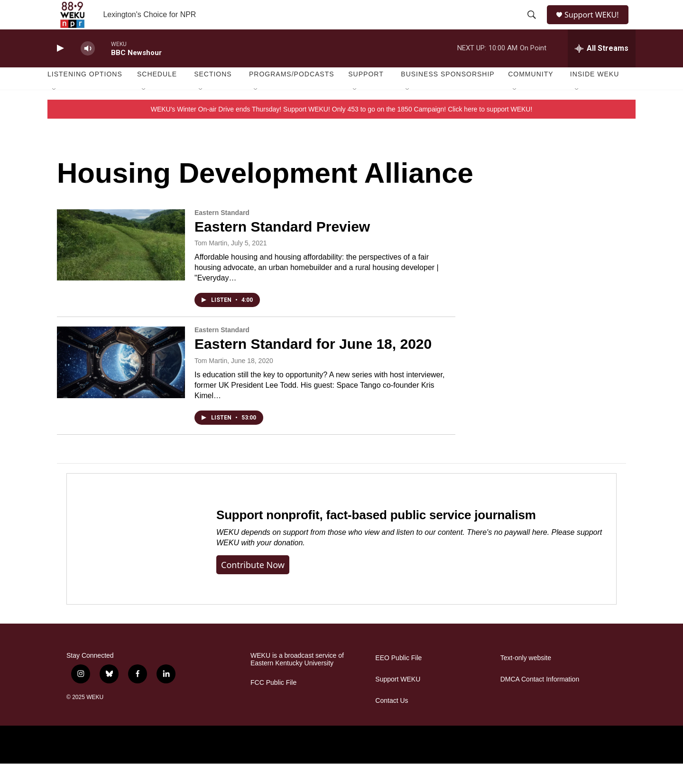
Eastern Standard (222, 233)
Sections (213, 95)
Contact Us (392, 721)
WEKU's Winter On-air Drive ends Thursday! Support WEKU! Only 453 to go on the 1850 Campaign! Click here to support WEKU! (342, 130)
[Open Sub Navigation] (55, 110)
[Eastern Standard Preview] (121, 265)
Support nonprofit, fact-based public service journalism (376, 535)
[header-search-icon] (532, 25)
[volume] (88, 69)
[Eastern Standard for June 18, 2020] (121, 383)
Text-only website (526, 678)
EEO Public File (398, 678)
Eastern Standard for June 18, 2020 (313, 364)
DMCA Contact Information (540, 700)
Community (531, 95)
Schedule (157, 95)
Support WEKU (398, 700)
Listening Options (85, 95)
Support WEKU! (595, 25)
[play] (59, 69)
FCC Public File (273, 703)
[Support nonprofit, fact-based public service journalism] (132, 559)
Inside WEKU (595, 95)
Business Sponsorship (448, 95)
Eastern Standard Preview (282, 247)
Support (366, 95)
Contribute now (253, 585)
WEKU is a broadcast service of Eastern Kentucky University (297, 680)
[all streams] (602, 69)
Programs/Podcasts (292, 95)
